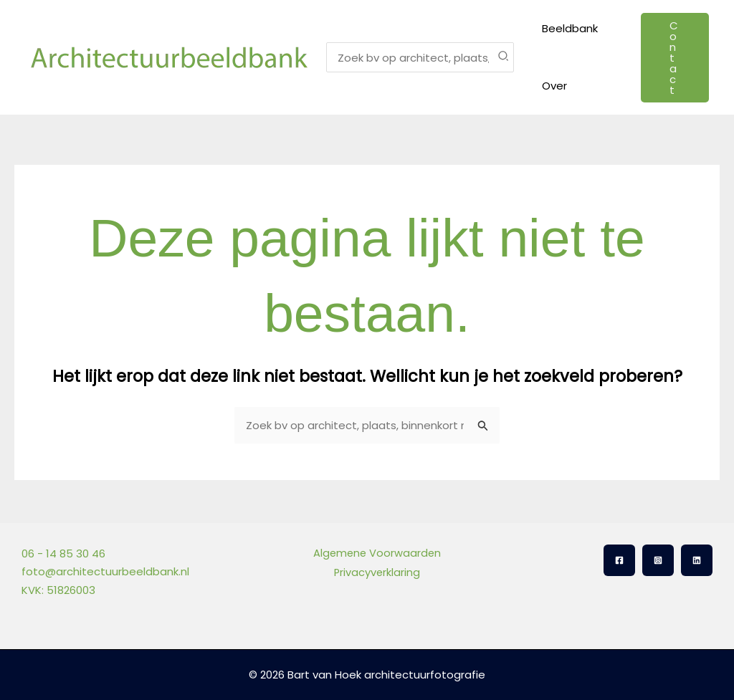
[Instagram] (658, 560)
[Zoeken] (504, 57)
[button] (673, 58)
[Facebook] (619, 560)
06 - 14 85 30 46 (63, 553)
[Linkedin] (697, 560)
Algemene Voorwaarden (376, 553)
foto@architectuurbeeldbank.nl (105, 571)
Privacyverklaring (376, 571)
